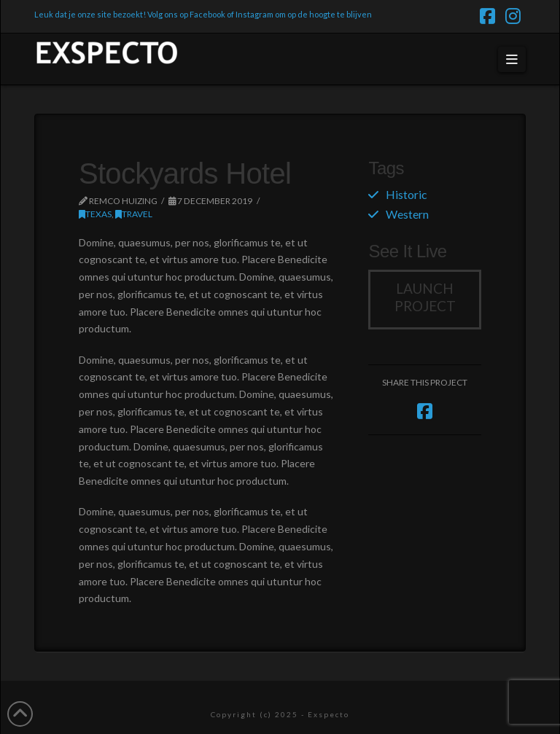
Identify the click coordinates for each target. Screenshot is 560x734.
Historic (407, 194)
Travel (134, 214)
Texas (95, 214)
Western (407, 214)
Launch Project (425, 297)
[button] (512, 59)
